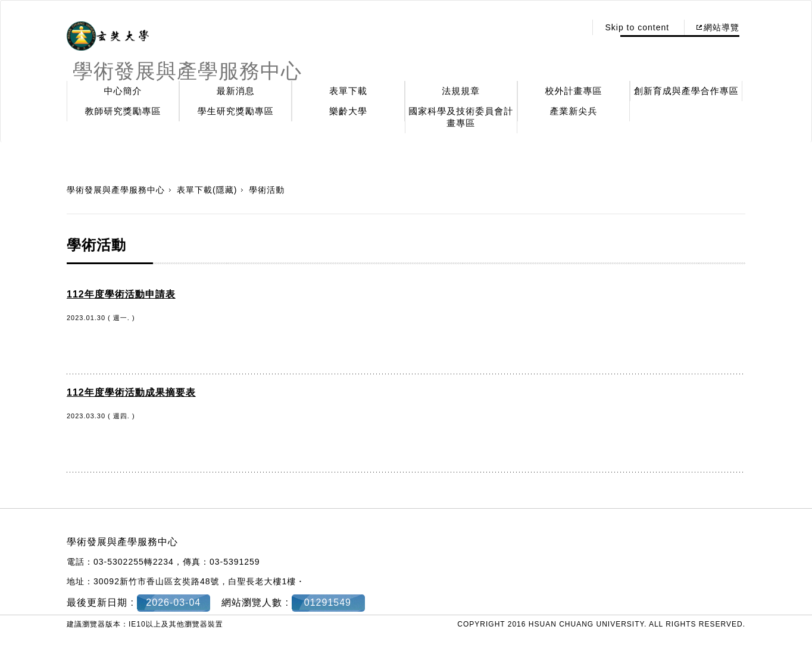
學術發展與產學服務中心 (116, 190)
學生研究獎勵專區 (236, 111)
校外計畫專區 (574, 91)
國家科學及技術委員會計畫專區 (461, 117)
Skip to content (637, 27)
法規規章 (461, 91)
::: (574, 27)
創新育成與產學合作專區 (686, 91)
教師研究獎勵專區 (123, 111)
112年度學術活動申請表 (121, 294)
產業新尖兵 (574, 111)
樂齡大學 (348, 111)
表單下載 (348, 91)
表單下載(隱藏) (207, 190)
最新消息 (236, 91)
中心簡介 (123, 91)
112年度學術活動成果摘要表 (131, 392)
